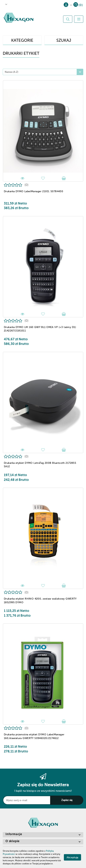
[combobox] (43, 72)
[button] (78, 6)
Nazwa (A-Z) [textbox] (12, 72)
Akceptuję (72, 857)
